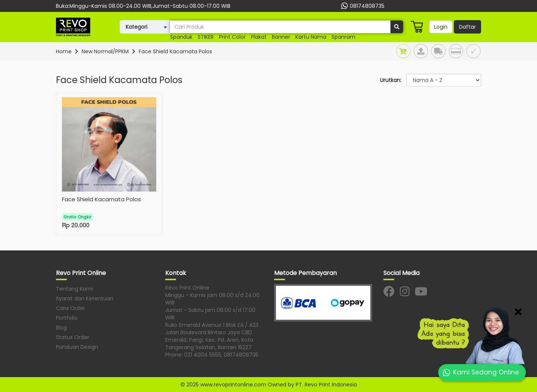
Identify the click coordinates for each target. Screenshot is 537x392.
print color (232, 37)
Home (64, 51)
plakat (259, 37)
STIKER (206, 37)
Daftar (467, 27)
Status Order (73, 337)
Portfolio (67, 318)
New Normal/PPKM (105, 51)
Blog (61, 328)
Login (441, 27)
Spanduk (181, 37)
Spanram (343, 37)
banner (281, 37)
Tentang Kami (74, 289)
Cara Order (70, 308)
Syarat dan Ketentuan (85, 298)
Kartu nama (311, 37)
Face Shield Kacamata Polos (175, 51)
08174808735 (362, 6)
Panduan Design (77, 347)
